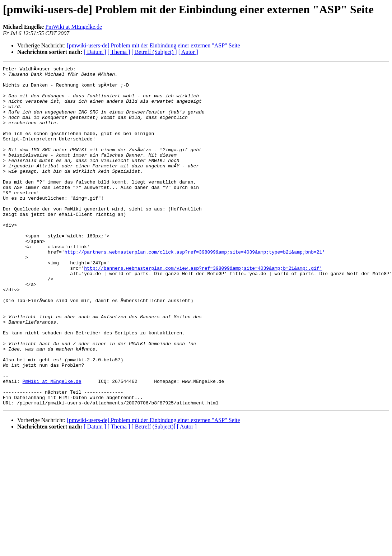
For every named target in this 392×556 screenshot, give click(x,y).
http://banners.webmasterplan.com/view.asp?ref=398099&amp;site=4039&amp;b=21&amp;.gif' (203, 309)
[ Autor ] (188, 52)
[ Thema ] (119, 52)
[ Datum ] (95, 52)
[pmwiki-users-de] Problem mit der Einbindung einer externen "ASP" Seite (153, 45)
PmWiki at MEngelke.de (74, 27)
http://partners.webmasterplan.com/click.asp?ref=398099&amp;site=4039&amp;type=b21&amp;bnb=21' (195, 289)
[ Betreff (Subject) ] (154, 52)
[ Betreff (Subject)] (153, 494)
